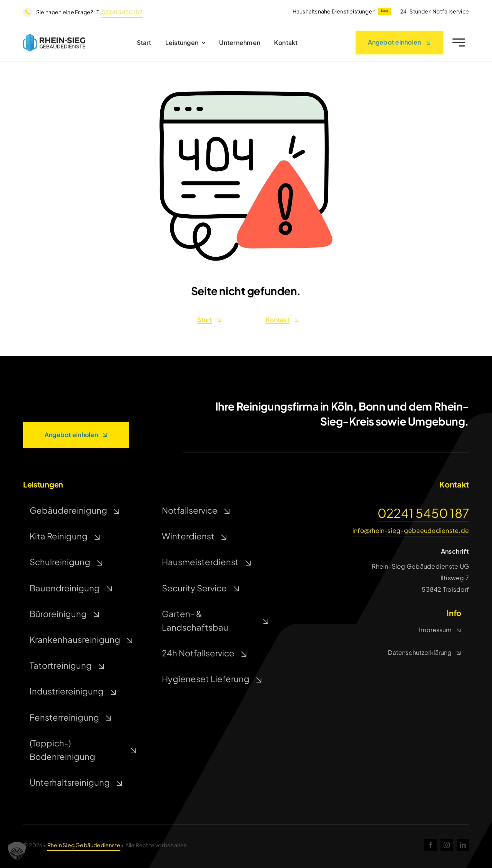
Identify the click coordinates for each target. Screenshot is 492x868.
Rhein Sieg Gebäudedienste (84, 845)
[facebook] (430, 845)
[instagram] (447, 845)
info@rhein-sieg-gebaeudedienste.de (411, 530)
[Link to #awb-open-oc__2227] (459, 44)
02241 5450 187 (122, 12)
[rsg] (54, 38)
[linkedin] (463, 845)
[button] (17, 851)
